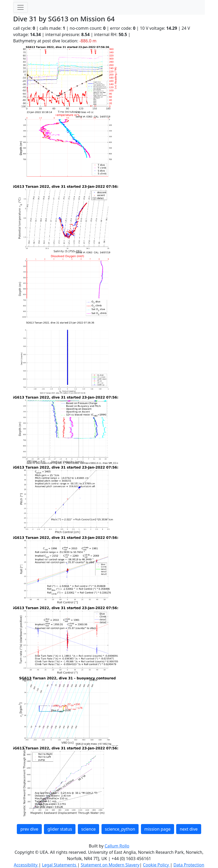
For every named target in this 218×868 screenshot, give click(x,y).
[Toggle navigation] (21, 7)
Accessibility (26, 865)
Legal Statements (60, 865)
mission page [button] (158, 829)
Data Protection (189, 865)
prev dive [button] (29, 829)
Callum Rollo (117, 846)
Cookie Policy (156, 865)
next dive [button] (189, 829)
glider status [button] (60, 829)
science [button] (88, 829)
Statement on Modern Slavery (110, 865)
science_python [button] (120, 829)
